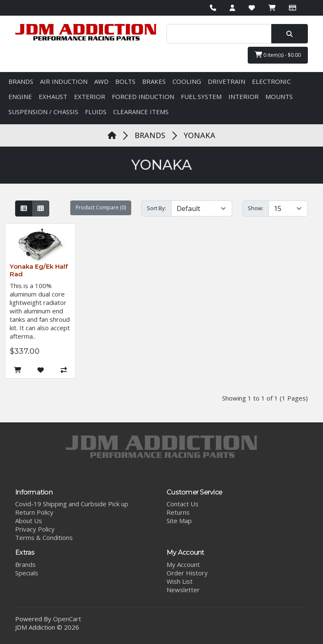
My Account (183, 564)
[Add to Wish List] (41, 370)
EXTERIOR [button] (90, 96)
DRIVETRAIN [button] (226, 81)
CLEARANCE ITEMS (141, 112)
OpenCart (67, 619)
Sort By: (156, 208)
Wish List (180, 581)
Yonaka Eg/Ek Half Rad (39, 270)
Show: (255, 208)
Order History (187, 573)
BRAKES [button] (154, 81)
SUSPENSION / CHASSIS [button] (43, 112)
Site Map (179, 521)
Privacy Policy (35, 529)
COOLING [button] (187, 81)
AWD (101, 81)
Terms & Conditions (44, 537)
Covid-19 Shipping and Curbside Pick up (72, 504)
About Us (29, 521)
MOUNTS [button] (279, 96)
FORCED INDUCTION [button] (143, 96)
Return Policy (34, 512)
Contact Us (183, 504)
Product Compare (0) (101, 207)
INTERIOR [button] (244, 96)
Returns (178, 512)
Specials (27, 573)
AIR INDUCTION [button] (64, 81)
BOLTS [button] (125, 81)
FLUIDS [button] (96, 112)
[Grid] (41, 208)
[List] (24, 208)
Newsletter (183, 590)
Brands (25, 564)
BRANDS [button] (21, 81)
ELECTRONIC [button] (271, 81)
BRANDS (150, 135)
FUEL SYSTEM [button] (201, 96)
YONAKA (200, 135)
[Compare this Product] (64, 370)
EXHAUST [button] (53, 96)
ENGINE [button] (20, 96)
